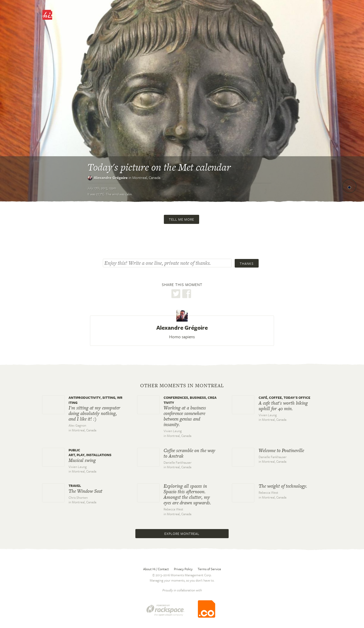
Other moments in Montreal (182, 386)
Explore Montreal (182, 534)
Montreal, (146, 177)
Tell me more (181, 219)
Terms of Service (209, 569)
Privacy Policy (183, 569)
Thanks (247, 264)
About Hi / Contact (156, 569)
